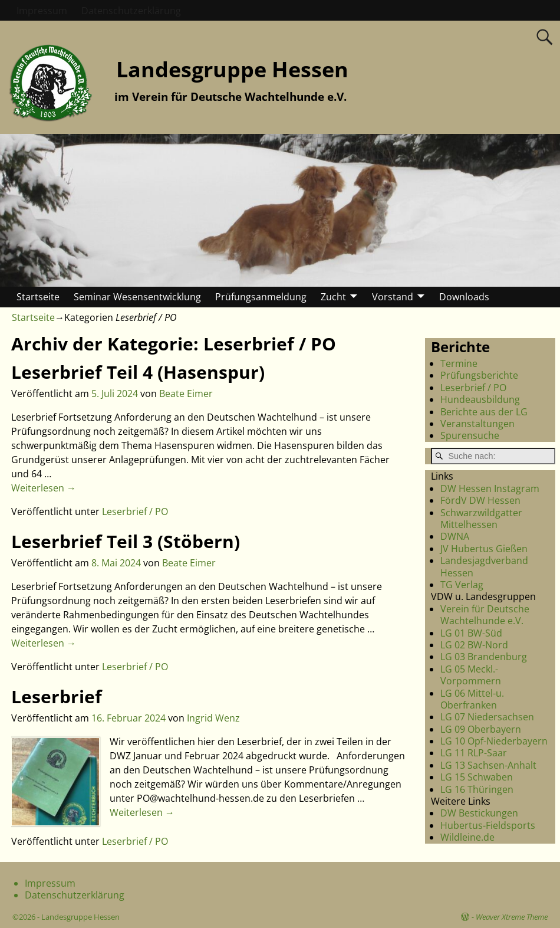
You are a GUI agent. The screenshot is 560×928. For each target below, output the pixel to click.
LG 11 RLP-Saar (474, 753)
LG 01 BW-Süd (471, 633)
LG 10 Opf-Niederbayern (494, 741)
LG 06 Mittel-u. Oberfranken (472, 699)
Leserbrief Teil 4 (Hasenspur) (138, 372)
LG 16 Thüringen (477, 789)
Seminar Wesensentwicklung (137, 297)
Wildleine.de (467, 837)
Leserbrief (57, 696)
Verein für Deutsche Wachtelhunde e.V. (485, 615)
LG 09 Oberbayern (481, 729)
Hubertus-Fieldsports (488, 825)
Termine (459, 363)
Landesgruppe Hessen (232, 69)
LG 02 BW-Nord (474, 645)
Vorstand (393, 297)
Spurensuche (470, 435)
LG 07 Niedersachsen (487, 717)
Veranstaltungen (477, 424)
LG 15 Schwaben (477, 777)
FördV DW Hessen (480, 500)
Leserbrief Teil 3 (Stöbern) (126, 541)
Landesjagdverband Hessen (484, 566)
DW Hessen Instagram (490, 488)
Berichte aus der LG (484, 412)
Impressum (42, 11)
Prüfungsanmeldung (261, 297)
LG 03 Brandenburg (484, 657)
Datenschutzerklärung (131, 11)
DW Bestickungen (479, 813)
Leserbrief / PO (135, 511)
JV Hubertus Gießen (484, 549)
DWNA (455, 536)
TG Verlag (462, 585)
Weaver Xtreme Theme (512, 917)
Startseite (38, 297)
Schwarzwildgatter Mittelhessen (481, 519)
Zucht (333, 297)
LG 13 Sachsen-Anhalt (488, 765)
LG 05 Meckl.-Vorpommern (471, 675)
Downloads (464, 297)
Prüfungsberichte (479, 375)
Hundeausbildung (480, 399)
